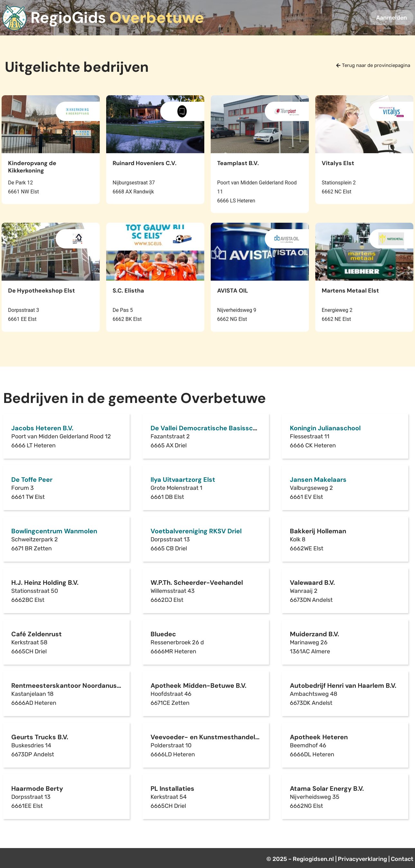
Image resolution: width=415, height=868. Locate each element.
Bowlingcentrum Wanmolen (54, 531)
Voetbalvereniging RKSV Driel (196, 531)
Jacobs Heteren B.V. (42, 428)
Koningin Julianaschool (325, 428)
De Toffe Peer (32, 480)
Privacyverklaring (362, 859)
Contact (402, 859)
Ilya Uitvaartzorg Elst (183, 480)
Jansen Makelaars (318, 480)
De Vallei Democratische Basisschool (208, 428)
